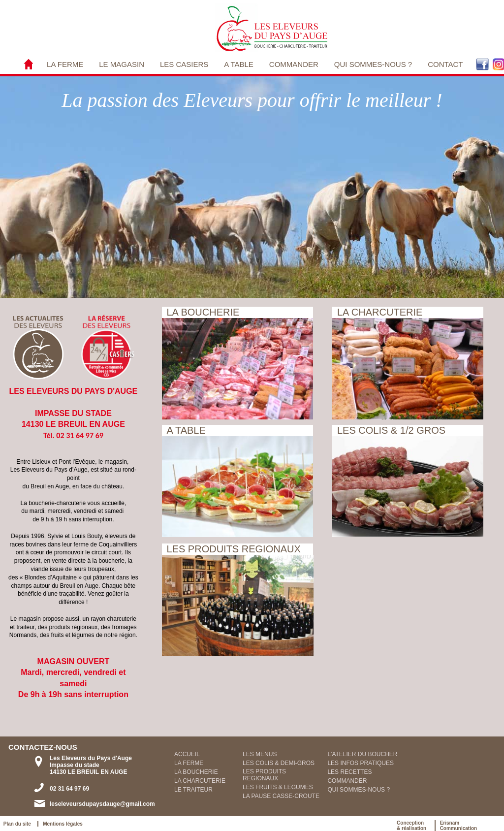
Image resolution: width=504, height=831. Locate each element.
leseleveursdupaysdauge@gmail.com (102, 804)
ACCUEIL (187, 754)
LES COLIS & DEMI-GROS (279, 763)
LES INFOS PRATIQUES (360, 763)
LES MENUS (260, 754)
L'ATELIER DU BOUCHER (362, 754)
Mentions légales (63, 824)
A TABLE (238, 64)
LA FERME (65, 64)
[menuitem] (65, 64)
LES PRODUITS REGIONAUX (264, 775)
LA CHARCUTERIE (200, 781)
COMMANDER (294, 64)
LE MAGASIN (122, 64)
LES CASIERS (184, 64)
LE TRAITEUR (193, 790)
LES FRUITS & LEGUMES (278, 787)
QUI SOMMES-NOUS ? (373, 64)
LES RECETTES (349, 772)
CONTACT (445, 64)
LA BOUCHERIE (196, 772)
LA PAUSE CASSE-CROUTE (281, 796)
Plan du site (19, 824)
